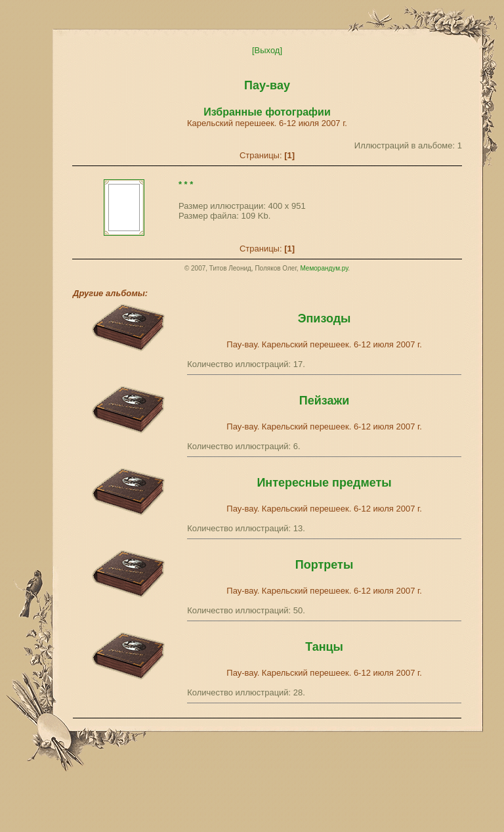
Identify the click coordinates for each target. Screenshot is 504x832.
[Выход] (267, 50)
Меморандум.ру (324, 268)
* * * (186, 184)
